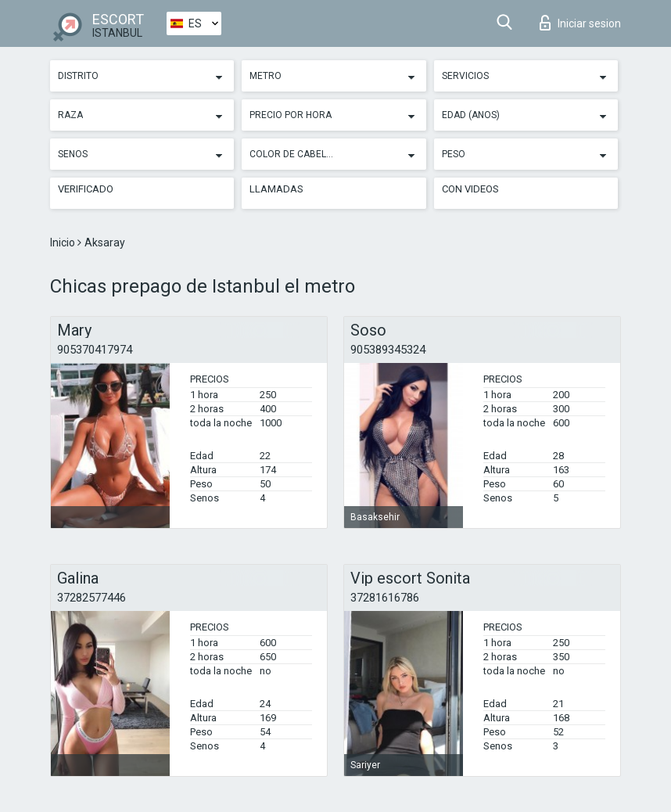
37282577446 (91, 598)
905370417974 (95, 350)
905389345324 (388, 350)
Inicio (64, 243)
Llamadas (276, 189)
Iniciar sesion (580, 23)
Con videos (470, 189)
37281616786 (385, 598)
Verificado (86, 189)
